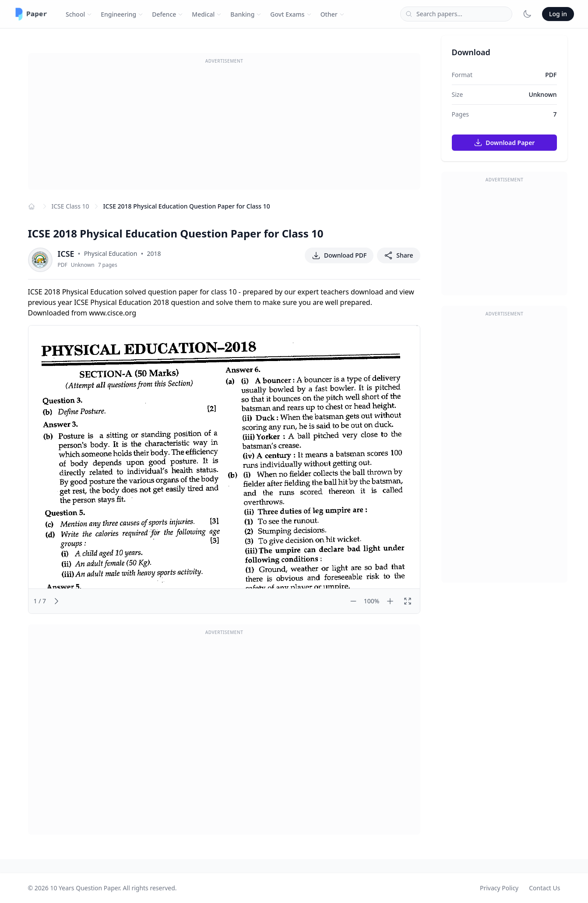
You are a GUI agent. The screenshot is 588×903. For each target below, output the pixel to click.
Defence (167, 14)
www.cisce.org (113, 313)
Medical (207, 14)
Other (333, 14)
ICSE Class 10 (70, 206)
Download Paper (504, 142)
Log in (558, 14)
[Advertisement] (224, 128)
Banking (246, 14)
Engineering (122, 14)
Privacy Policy (499, 888)
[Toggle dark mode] (527, 14)
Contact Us (544, 888)
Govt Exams (291, 14)
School (79, 14)
